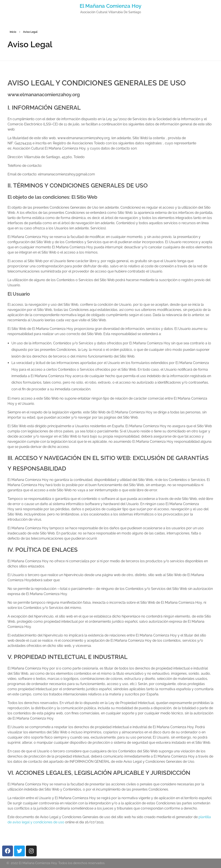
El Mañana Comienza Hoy (110, 6)
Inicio (13, 32)
